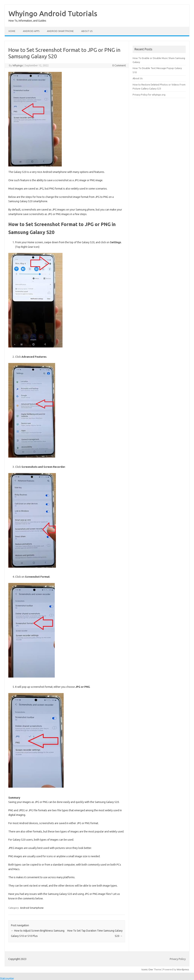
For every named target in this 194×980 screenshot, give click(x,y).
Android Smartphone (60, 31)
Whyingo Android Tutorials (53, 13)
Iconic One (147, 969)
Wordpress (183, 969)
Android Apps (31, 31)
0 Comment (119, 65)
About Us (87, 31)
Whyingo (18, 65)
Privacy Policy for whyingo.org (149, 95)
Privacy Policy (178, 959)
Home (12, 31)
